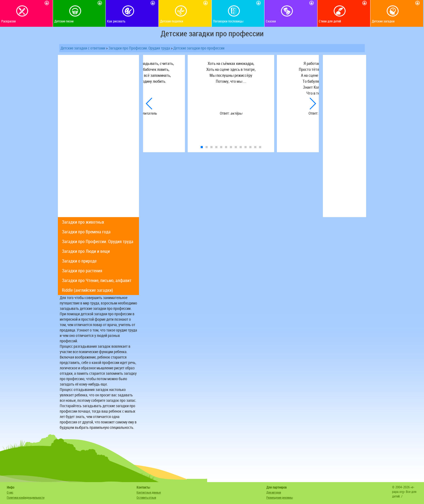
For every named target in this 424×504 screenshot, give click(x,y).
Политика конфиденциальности (26, 497)
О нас (10, 492)
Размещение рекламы (280, 497)
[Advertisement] (98, 136)
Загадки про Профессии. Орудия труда (139, 48)
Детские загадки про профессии (199, 48)
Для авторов (274, 492)
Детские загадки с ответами (83, 48)
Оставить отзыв (146, 497)
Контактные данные (149, 492)
